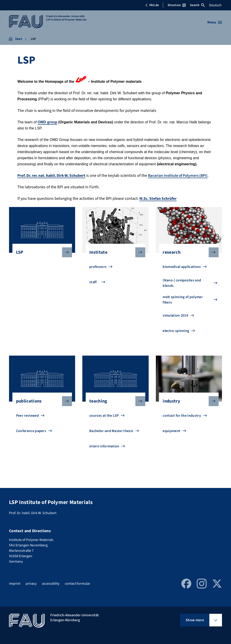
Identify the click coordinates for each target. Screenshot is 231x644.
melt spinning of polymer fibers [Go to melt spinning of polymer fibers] (183, 306)
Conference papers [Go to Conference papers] (31, 437)
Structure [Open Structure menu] (177, 5)
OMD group (47, 122)
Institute (114, 258)
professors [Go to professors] (98, 273)
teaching (114, 407)
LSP (40, 258)
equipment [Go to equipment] (171, 437)
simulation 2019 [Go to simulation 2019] (175, 322)
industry (187, 407)
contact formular (77, 584)
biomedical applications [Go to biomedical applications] (182, 273)
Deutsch (215, 5)
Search (197, 5)
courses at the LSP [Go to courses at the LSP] (104, 422)
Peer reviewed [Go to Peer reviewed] (27, 422)
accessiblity (51, 584)
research (187, 258)
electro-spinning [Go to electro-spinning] (176, 337)
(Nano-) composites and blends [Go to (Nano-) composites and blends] (182, 289)
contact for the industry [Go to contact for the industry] (182, 422)
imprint (15, 584)
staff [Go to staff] (93, 288)
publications (40, 407)
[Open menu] (215, 22)
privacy (31, 584)
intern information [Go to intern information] (104, 452)
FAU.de (152, 5)
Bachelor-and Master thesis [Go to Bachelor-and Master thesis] (111, 437)
